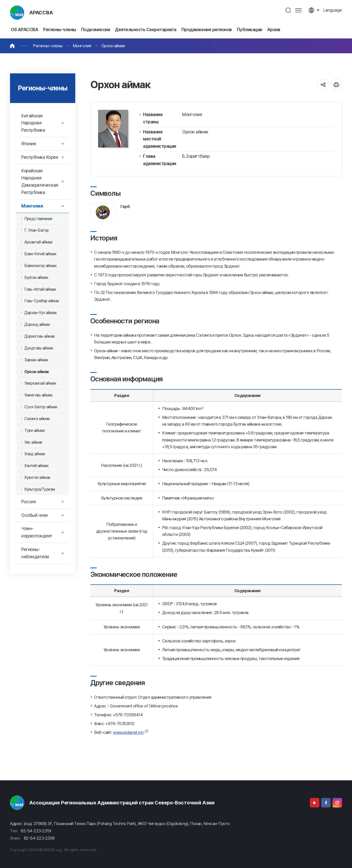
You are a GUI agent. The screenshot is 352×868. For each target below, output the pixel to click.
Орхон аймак (113, 46)
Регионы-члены (48, 46)
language (333, 10)
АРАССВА (41, 13)
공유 (323, 85)
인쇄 (336, 85)
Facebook (326, 803)
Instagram (337, 803)
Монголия (82, 46)
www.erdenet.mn (128, 732)
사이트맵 (298, 10)
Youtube (315, 803)
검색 (288, 10)
